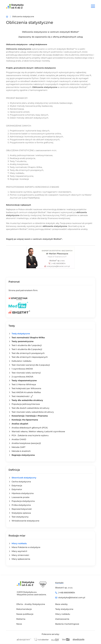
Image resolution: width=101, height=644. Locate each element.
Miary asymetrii (19, 551)
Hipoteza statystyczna (23, 493)
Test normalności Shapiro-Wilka (28, 338)
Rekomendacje (24, 609)
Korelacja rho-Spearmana (25, 420)
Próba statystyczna (21, 505)
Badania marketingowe (67, 624)
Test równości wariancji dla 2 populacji (31, 365)
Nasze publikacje (25, 614)
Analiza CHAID (19, 439)
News (19, 624)
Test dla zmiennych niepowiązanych (30, 357)
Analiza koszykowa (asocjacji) (26, 443)
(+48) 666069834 (58, 263)
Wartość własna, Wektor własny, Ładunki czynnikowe (38, 431)
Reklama (21, 619)
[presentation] (32, 396)
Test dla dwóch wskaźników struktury (30, 408)
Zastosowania (62, 619)
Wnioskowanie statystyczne (25, 521)
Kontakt (59, 583)
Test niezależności (22, 396)
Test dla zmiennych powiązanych (28, 353)
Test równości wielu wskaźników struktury (33, 412)
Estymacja (17, 486)
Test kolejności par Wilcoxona (26, 388)
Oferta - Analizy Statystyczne (31, 604)
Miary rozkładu (19, 543)
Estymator (17, 489)
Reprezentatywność (22, 509)
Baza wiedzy (61, 604)
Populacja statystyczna (23, 501)
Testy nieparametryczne (24, 381)
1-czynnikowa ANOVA (22, 369)
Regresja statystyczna (23, 455)
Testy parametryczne (23, 341)
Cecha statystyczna (21, 482)
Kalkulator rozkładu (22, 361)
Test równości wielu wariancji (26, 373)
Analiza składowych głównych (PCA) (30, 428)
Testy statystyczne (21, 334)
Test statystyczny (20, 517)
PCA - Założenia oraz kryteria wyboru (30, 435)
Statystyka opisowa (21, 513)
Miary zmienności (20, 555)
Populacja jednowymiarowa (26, 404)
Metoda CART (18, 447)
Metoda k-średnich (21, 451)
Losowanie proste (21, 497)
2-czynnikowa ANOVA (22, 377)
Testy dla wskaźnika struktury (27, 400)
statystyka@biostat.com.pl (58, 266)
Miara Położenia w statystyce (26, 547)
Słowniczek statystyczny (24, 478)
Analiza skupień (20, 424)
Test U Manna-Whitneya (24, 384)
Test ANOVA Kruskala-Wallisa (26, 392)
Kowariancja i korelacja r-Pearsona (30, 416)
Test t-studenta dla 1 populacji (27, 345)
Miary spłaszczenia (21, 559)
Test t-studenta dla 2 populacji (27, 349)
